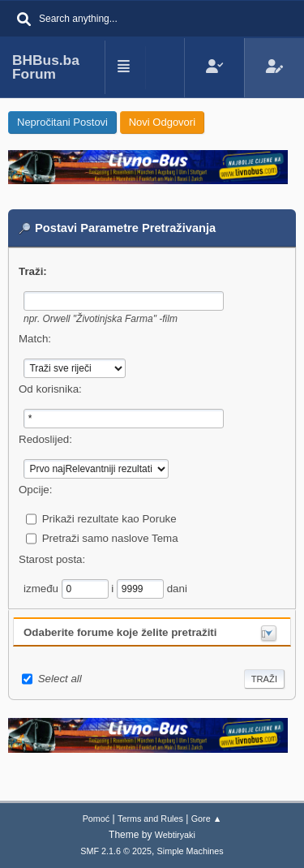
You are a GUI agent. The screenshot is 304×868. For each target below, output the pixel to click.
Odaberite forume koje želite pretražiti (120, 632)
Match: (35, 339)
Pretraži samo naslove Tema (110, 538)
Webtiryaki (175, 835)
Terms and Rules (150, 819)
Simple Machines (191, 851)
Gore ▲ (207, 819)
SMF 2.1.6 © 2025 (116, 851)
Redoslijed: (45, 439)
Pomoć (96, 819)
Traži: (33, 271)
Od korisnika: (50, 389)
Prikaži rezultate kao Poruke (109, 519)
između (43, 589)
